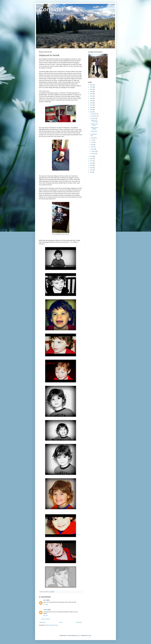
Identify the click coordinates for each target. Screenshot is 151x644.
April (92, 147)
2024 (91, 89)
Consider (51, 9)
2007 (91, 170)
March (93, 149)
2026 (91, 85)
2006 (91, 172)
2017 (91, 105)
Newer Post (42, 622)
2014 (91, 112)
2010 (91, 163)
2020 (91, 98)
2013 (91, 156)
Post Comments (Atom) (52, 625)
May (92, 145)
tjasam (78, 636)
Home (61, 622)
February (94, 151)
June (93, 142)
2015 (91, 110)
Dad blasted (94, 131)
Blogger (89, 636)
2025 (91, 87)
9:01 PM (45, 616)
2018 (91, 103)
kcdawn (45, 610)
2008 (91, 168)
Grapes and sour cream (95, 121)
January (93, 154)
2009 (91, 165)
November (94, 116)
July (92, 140)
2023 (91, 92)
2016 (91, 107)
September (94, 134)
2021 (91, 96)
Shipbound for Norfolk (95, 128)
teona (45, 600)
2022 (91, 94)
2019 (91, 101)
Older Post (79, 622)
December (94, 114)
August (93, 138)
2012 (91, 159)
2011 (91, 161)
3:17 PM (45, 604)
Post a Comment (46, 619)
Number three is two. (94, 125)
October (93, 118)
